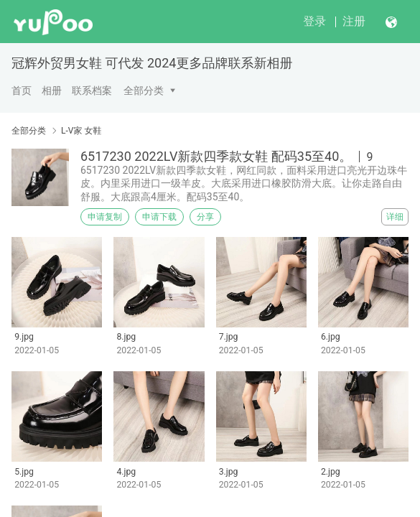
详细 (395, 217)
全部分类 (144, 90)
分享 (205, 217)
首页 (22, 90)
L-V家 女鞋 (81, 131)
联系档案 (92, 90)
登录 (314, 21)
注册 (354, 21)
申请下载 (159, 217)
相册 (52, 90)
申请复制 (105, 217)
